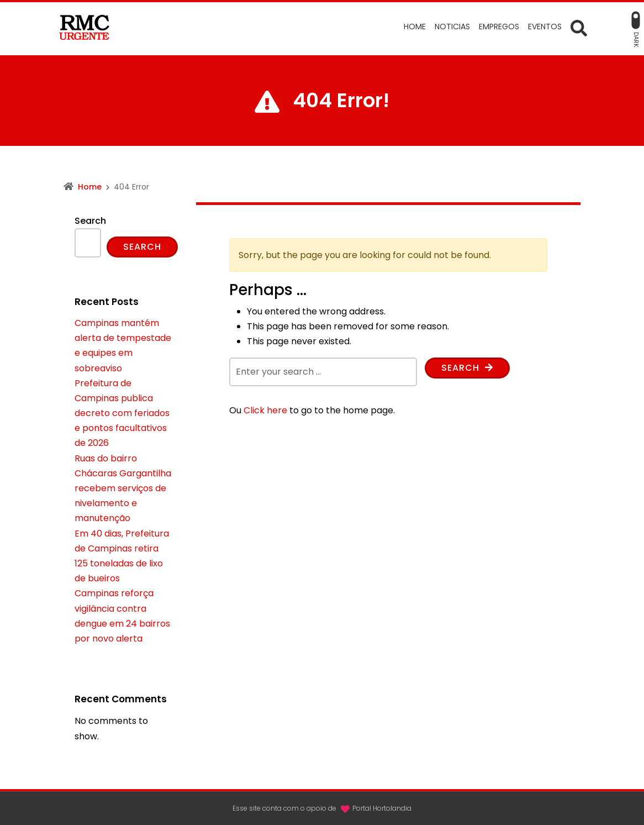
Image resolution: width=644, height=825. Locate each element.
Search (467, 368)
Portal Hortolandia (382, 808)
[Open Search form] (579, 28)
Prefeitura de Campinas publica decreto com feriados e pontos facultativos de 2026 (122, 413)
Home (90, 187)
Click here (265, 410)
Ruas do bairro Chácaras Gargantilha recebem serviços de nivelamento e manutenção (123, 488)
